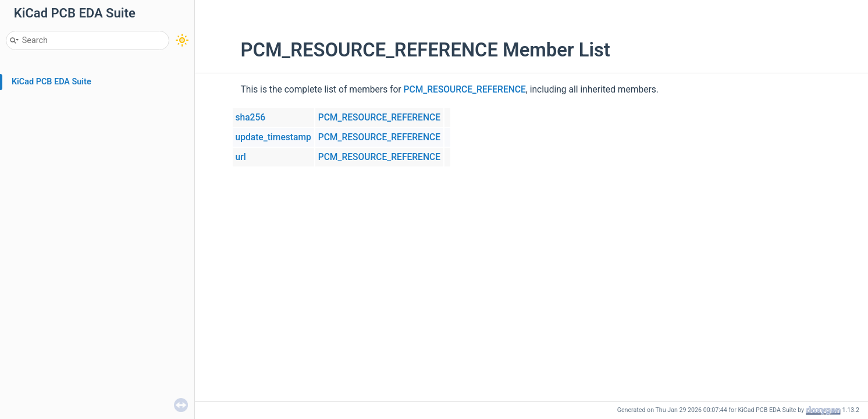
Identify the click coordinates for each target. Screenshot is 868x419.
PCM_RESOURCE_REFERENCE (465, 90)
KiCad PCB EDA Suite (51, 82)
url (241, 157)
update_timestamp (273, 137)
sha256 (251, 118)
